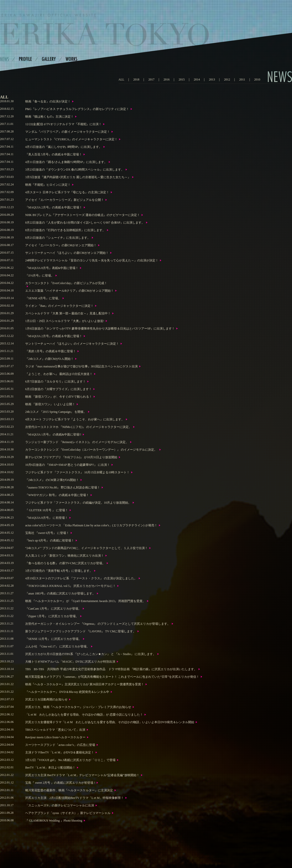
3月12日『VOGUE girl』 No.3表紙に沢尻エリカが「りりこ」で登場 (70, 760)
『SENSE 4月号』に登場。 (43, 298)
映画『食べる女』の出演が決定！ (48, 101)
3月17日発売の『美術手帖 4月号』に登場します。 (59, 571)
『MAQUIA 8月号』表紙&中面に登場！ (52, 268)
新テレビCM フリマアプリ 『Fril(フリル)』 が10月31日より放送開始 (71, 457)
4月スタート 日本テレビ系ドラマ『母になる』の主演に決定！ (67, 192)
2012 (227, 79)
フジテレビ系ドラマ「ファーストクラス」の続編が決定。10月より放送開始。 (78, 503)
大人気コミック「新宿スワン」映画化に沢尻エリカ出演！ (65, 556)
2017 (151, 79)
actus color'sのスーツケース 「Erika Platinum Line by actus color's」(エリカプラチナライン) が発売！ (91, 525)
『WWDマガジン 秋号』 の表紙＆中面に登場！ (57, 495)
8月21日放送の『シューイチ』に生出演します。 (58, 238)
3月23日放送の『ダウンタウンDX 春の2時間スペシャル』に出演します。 (75, 170)
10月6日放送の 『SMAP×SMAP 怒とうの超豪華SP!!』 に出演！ (68, 465)
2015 (182, 79)
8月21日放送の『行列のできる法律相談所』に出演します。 (65, 230)
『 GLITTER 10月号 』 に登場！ (47, 510)
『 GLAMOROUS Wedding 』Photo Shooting (54, 821)
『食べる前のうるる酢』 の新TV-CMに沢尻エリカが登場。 (65, 563)
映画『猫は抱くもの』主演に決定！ (49, 117)
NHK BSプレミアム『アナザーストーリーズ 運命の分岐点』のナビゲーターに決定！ (83, 215)
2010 (257, 79)
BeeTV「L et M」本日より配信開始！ (50, 768)
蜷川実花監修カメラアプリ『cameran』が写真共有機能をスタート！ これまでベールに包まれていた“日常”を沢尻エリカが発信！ (112, 677)
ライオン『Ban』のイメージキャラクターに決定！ (59, 306)
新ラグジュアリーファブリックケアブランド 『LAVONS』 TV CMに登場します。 (81, 631)
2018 (136, 79)
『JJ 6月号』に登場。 (40, 276)
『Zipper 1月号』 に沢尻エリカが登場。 (52, 616)
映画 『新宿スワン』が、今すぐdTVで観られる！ (59, 397)
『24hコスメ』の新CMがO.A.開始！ (49, 359)
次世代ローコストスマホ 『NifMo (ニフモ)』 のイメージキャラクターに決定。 (78, 427)
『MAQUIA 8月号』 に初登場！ (47, 518)
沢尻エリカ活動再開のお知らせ (46, 699)
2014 (197, 79)
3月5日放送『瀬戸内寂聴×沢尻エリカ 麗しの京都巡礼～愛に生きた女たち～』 (78, 177)
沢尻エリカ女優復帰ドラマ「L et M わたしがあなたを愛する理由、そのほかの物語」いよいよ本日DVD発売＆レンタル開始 (110, 722)
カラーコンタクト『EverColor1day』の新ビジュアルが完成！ (66, 283)
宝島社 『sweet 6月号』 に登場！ (47, 533)
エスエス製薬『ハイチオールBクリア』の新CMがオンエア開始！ (69, 291)
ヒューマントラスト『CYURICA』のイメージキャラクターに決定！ (71, 139)
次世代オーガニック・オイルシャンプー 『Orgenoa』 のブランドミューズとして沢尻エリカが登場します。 (98, 624)
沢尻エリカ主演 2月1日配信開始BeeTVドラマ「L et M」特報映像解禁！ (75, 798)
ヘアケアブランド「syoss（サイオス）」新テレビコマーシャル (68, 813)
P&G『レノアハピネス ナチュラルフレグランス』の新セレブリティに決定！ (77, 109)
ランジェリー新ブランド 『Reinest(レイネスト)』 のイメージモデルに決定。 (77, 442)
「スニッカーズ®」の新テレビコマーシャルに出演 (60, 805)
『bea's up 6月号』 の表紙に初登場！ (50, 540)
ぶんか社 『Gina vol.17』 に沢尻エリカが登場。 (57, 646)
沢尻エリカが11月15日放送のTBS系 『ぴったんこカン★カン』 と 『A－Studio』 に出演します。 (91, 654)
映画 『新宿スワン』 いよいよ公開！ (50, 404)
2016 (166, 79)
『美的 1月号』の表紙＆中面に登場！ (51, 351)
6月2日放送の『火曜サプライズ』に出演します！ (59, 389)
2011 (242, 79)
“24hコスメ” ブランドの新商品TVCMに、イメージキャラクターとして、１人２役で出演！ (86, 548)
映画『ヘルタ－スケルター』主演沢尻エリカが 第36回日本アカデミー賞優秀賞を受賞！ (85, 684)
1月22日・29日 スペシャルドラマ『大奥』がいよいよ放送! (65, 321)
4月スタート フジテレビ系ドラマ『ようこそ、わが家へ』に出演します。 (75, 419)
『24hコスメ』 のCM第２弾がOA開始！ (52, 480)
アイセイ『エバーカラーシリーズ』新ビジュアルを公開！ (65, 200)
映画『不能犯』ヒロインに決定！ (48, 185)
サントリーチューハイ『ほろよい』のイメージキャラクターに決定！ (72, 344)
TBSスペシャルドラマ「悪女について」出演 (55, 730)
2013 (212, 79)
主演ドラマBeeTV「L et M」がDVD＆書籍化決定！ (60, 752)
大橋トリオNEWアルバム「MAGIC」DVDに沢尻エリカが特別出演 (70, 662)
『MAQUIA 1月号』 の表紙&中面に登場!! (53, 435)
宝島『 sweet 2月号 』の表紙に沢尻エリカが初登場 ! (60, 783)
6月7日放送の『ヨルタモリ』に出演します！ (55, 382)
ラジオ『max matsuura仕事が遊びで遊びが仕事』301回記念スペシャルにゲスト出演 (81, 366)
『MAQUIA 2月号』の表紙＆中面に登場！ (54, 207)
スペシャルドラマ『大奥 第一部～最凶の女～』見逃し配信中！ (68, 313)
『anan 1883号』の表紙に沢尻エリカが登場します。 (60, 593)
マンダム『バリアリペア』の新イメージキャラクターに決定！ (68, 132)
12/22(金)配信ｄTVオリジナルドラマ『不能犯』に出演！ (63, 124)
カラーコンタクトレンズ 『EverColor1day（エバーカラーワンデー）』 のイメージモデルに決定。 (92, 450)
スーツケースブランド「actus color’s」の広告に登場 (60, 745)
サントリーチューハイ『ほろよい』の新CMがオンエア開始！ (67, 253)
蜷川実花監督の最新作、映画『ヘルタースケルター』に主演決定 (69, 790)
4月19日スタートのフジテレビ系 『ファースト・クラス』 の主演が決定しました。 (81, 578)
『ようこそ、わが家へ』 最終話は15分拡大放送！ (59, 374)
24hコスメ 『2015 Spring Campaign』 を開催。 (56, 412)
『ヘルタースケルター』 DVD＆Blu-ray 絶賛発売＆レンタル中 (67, 692)
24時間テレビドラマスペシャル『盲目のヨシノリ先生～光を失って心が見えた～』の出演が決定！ (92, 260)
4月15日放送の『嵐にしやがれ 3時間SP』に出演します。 (64, 147)
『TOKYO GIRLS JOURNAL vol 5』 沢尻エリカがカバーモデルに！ (70, 586)
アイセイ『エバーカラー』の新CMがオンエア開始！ (61, 245)
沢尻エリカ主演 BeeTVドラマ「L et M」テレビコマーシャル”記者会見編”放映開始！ (82, 775)
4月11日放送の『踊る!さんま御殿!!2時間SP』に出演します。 (66, 162)
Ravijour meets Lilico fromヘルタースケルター (55, 737)
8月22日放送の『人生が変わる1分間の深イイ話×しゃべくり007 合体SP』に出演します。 (85, 223)
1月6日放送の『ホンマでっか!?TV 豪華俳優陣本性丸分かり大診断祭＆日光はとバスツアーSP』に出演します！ (100, 329)
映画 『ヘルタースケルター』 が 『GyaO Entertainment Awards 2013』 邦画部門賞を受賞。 (85, 601)
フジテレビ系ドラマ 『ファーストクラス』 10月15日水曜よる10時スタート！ (77, 472)
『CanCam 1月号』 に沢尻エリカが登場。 (53, 609)
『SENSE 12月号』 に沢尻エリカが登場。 (53, 639)
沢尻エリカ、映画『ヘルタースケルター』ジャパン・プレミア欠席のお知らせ (78, 707)
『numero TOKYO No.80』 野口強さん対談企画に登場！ (63, 487)
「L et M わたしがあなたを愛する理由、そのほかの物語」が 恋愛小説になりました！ (84, 715)
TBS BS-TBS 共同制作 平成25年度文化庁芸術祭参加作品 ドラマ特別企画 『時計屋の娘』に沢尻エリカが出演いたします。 (111, 669)
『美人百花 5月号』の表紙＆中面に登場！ (54, 154)
